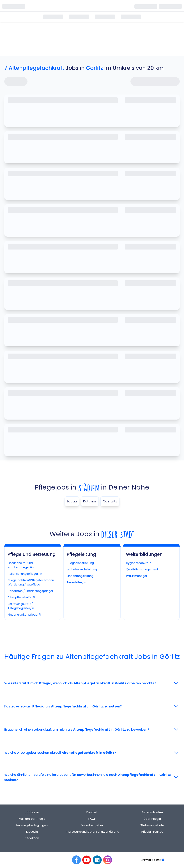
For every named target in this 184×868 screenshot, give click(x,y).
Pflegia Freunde (152, 832)
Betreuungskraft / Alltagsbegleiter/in (21, 606)
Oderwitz (110, 501)
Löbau (72, 501)
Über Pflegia (152, 819)
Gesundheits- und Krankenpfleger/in (21, 565)
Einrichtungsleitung (80, 576)
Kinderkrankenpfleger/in (25, 615)
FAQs (92, 819)
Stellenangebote (152, 825)
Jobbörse (32, 812)
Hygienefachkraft (138, 563)
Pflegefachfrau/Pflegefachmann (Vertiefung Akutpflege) (31, 582)
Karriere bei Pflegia (32, 819)
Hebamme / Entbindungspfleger (30, 591)
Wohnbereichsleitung (82, 569)
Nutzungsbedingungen (32, 825)
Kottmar (90, 501)
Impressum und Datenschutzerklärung (92, 832)
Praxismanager (137, 576)
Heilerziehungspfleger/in (25, 574)
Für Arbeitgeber (92, 825)
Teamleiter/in (76, 582)
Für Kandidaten (152, 812)
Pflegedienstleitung (80, 563)
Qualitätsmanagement (142, 569)
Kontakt (92, 812)
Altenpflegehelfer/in (22, 597)
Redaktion (32, 838)
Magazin (32, 832)
